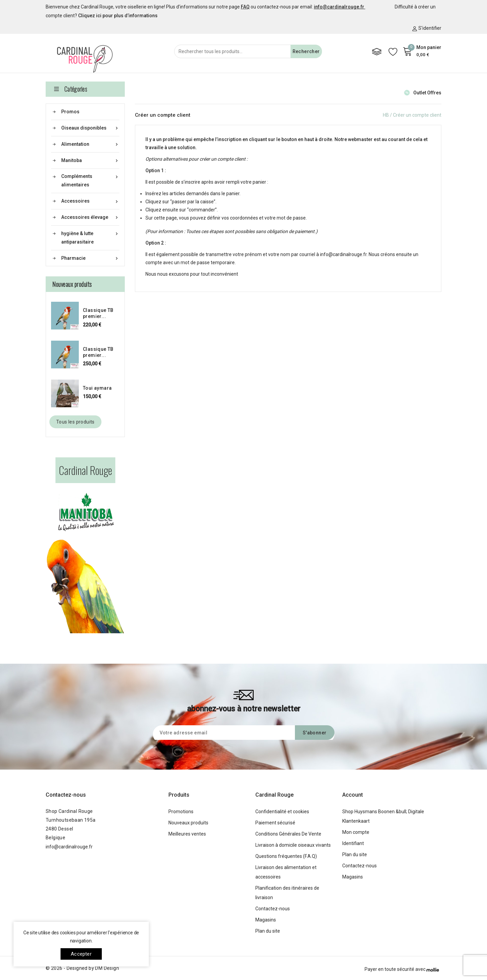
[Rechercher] (248, 51)
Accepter (81, 954)
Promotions (181, 812)
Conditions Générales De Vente (288, 834)
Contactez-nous (66, 795)
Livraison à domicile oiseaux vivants (293, 845)
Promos (70, 112)
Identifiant (353, 843)
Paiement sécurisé (275, 823)
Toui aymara (97, 388)
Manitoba (90, 161)
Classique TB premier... (98, 313)
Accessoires (90, 201)
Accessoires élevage (90, 217)
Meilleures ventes (187, 834)
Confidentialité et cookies (282, 812)
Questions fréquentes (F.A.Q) (286, 856)
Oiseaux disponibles (90, 128)
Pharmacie (90, 258)
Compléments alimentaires (90, 180)
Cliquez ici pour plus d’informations (118, 16)
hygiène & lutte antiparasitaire (90, 237)
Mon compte (356, 832)
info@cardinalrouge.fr (69, 847)
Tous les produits (75, 422)
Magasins (266, 920)
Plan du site (268, 931)
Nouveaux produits (188, 823)
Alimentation (90, 144)
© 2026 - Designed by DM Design (82, 968)
